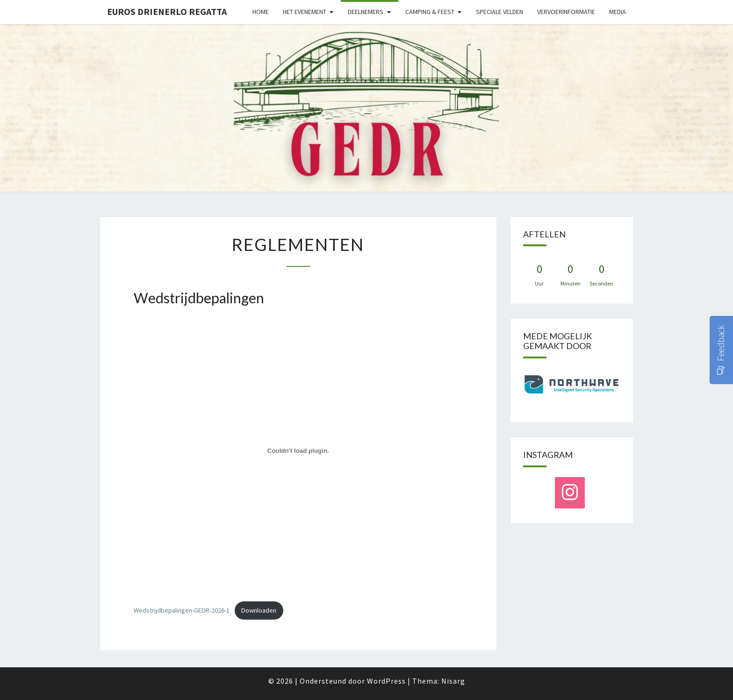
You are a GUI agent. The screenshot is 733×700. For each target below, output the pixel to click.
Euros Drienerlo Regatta (167, 11)
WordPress (386, 681)
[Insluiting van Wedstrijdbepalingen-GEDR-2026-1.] (298, 451)
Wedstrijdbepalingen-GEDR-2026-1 (182, 610)
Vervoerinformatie (566, 12)
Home (261, 12)
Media (618, 12)
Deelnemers (366, 12)
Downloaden (259, 610)
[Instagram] (570, 493)
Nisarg (453, 681)
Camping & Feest (430, 12)
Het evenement (305, 12)
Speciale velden (499, 12)
